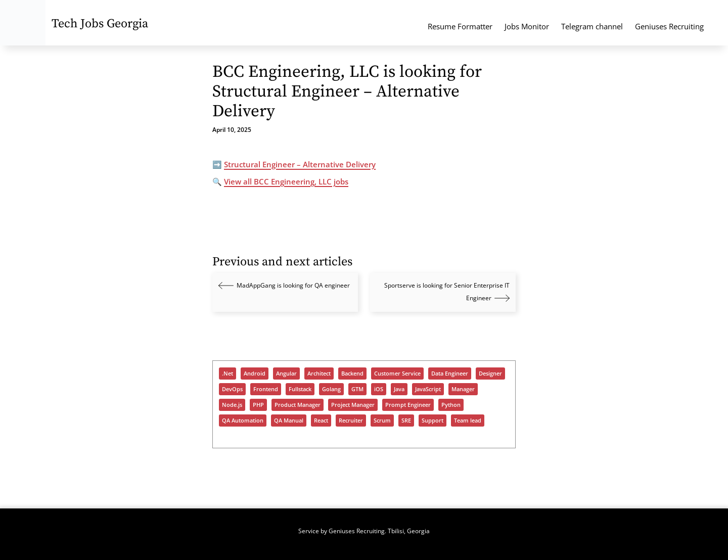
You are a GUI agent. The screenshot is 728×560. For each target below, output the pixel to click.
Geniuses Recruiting (669, 26)
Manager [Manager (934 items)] (463, 389)
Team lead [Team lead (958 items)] (468, 421)
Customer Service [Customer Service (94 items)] (397, 374)
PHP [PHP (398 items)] (258, 405)
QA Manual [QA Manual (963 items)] (289, 421)
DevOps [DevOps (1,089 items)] (232, 389)
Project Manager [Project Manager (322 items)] (353, 405)
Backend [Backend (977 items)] (352, 374)
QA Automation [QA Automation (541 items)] (243, 421)
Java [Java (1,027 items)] (399, 389)
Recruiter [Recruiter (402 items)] (351, 421)
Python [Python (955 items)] (451, 405)
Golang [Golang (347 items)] (331, 389)
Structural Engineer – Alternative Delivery (300, 164)
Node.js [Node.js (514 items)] (232, 405)
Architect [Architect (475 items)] (319, 374)
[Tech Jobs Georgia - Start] (23, 23)
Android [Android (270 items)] (255, 374)
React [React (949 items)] (321, 421)
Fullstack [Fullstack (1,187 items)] (300, 389)
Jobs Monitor (527, 26)
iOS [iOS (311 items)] (379, 389)
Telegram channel (592, 26)
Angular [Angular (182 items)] (286, 374)
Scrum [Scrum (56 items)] (382, 421)
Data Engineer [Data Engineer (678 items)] (450, 374)
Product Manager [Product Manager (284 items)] (298, 405)
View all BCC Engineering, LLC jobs (286, 181)
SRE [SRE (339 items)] (406, 421)
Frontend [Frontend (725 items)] (266, 389)
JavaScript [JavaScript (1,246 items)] (428, 389)
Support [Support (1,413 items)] (433, 421)
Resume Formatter (460, 26)
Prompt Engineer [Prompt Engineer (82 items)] (408, 405)
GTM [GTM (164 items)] (357, 389)
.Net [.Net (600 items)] (227, 374)
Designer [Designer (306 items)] (490, 374)
